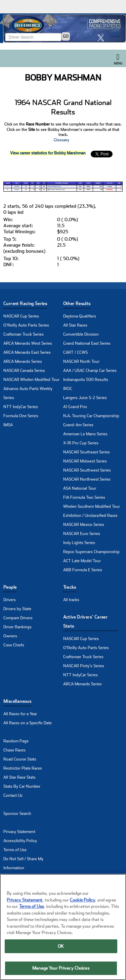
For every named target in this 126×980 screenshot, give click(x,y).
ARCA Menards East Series (27, 352)
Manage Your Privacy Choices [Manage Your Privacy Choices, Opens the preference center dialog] (61, 968)
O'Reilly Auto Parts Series (26, 325)
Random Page (16, 741)
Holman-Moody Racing (54, 187)
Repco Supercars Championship (91, 552)
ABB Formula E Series (83, 570)
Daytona (17, 187)
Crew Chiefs (14, 645)
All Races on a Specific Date (28, 723)
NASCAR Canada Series (24, 371)
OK (61, 946)
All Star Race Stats (19, 777)
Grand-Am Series (78, 425)
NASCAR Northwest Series (87, 479)
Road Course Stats (20, 759)
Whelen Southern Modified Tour (92, 506)
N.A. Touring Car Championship (91, 416)
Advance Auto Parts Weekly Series (28, 393)
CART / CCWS (75, 352)
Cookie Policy (82, 900)
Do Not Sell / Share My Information (23, 863)
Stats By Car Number (22, 786)
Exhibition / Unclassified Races (90, 516)
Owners (10, 636)
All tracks (71, 600)
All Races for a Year (20, 714)
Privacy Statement (19, 832)
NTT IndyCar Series (21, 407)
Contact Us (13, 795)
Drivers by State (17, 609)
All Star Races (75, 325)
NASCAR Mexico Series (84, 525)
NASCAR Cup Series (21, 316)
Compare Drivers (18, 618)
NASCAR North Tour (81, 361)
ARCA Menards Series (23, 361)
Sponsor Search (17, 814)
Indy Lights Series (79, 543)
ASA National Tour (80, 488)
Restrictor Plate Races (23, 768)
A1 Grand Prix (75, 407)
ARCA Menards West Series (28, 343)
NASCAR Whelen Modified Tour (31, 380)
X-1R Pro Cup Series (81, 443)
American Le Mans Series (85, 434)
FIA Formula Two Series (84, 497)
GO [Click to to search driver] (66, 36)
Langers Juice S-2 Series (85, 398)
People (10, 587)
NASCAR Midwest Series (85, 461)
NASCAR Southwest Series (87, 470)
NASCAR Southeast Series (87, 452)
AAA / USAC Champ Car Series (90, 371)
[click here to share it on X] (102, 38)
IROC (68, 389)
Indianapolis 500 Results (86, 380)
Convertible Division (81, 334)
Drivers (10, 600)
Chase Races (14, 750)
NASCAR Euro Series (82, 534)
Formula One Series (21, 416)
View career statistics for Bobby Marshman (48, 153)
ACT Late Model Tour (82, 561)
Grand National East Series (87, 343)
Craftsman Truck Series (24, 334)
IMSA (8, 425)
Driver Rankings (17, 627)
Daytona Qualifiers (80, 316)
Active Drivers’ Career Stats (86, 622)
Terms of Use (15, 850)
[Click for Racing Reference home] (63, 28)
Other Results (77, 304)
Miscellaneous (17, 701)
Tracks (70, 587)
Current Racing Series (25, 304)
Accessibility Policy (20, 841)
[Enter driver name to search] (33, 37)
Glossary (61, 140)
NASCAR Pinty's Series (84, 666)
